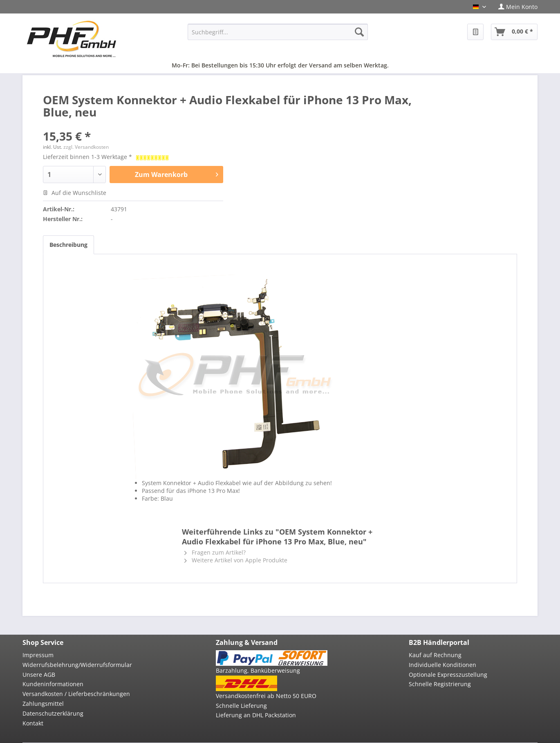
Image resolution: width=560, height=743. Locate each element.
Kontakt (33, 723)
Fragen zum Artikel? (215, 552)
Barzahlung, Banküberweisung (258, 670)
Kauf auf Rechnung (435, 655)
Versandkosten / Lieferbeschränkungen (76, 694)
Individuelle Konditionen (442, 665)
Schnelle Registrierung (440, 684)
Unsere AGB (39, 675)
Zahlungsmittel (43, 704)
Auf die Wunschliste (75, 193)
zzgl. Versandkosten (86, 147)
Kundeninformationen (53, 684)
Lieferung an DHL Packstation (256, 715)
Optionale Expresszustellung (448, 675)
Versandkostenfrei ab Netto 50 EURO (266, 696)
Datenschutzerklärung (53, 713)
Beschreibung (68, 245)
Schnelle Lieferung (241, 706)
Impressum (38, 655)
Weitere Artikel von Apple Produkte (236, 560)
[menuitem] (515, 7)
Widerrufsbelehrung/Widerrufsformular (77, 665)
